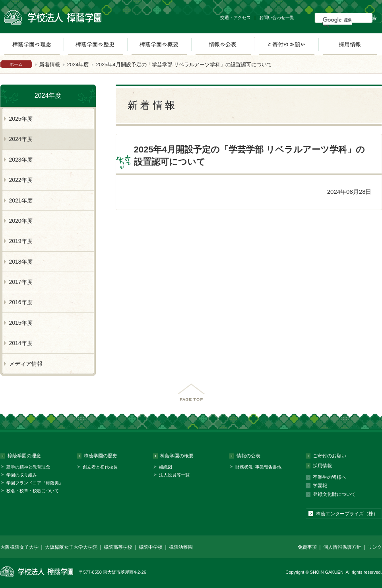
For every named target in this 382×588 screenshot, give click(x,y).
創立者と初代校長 (100, 467)
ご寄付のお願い (287, 44)
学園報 (320, 486)
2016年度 (21, 302)
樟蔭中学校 (151, 547)
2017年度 (21, 282)
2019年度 (21, 241)
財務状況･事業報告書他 (258, 467)
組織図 (166, 467)
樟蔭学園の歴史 (95, 44)
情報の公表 (223, 44)
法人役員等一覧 (174, 475)
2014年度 (21, 343)
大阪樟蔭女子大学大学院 (71, 547)
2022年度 (21, 180)
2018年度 (21, 262)
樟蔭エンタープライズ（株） (347, 514)
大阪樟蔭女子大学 (19, 547)
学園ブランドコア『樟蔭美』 (35, 483)
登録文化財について (334, 494)
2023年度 (21, 160)
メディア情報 (26, 364)
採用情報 (350, 44)
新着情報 (50, 65)
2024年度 (78, 65)
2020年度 (21, 221)
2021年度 (21, 200)
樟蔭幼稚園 (181, 547)
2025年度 (21, 119)
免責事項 (307, 547)
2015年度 (21, 323)
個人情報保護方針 (342, 547)
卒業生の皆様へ (330, 477)
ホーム (16, 64)
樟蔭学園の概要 (159, 44)
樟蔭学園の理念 (24, 456)
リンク (375, 547)
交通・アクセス (236, 17)
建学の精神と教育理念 (28, 467)
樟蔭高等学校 (118, 547)
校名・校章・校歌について (33, 491)
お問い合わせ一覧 (277, 17)
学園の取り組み (22, 475)
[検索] (337, 20)
